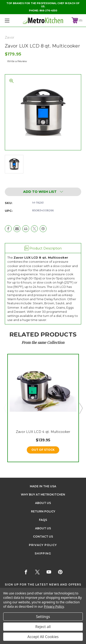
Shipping (43, 553)
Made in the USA (43, 486)
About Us (43, 503)
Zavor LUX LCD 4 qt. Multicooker (43, 432)
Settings (43, 617)
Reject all (43, 627)
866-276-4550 (48, 11)
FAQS (43, 520)
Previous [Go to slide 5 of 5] (5, 408)
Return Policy (43, 511)
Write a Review (17, 61)
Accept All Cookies (43, 637)
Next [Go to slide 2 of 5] (81, 408)
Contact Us (43, 537)
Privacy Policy (43, 545)
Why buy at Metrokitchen (43, 494)
